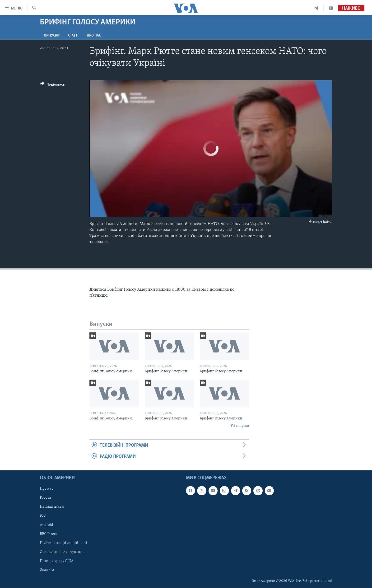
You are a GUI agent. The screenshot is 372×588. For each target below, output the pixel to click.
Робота (45, 498)
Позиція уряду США (57, 561)
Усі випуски (240, 426)
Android (46, 525)
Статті (73, 36)
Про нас (94, 36)
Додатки (47, 570)
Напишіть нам (52, 507)
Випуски (52, 36)
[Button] (52, 85)
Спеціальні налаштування (62, 552)
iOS (43, 516)
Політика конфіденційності (63, 543)
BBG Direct (48, 534)
